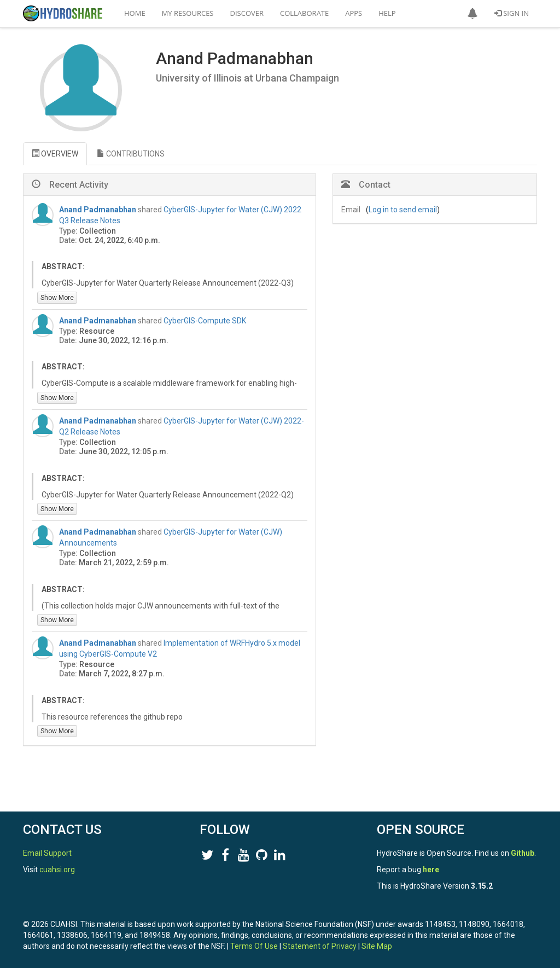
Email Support (47, 853)
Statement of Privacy (320, 946)
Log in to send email (403, 210)
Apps (354, 13)
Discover (247, 13)
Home (135, 13)
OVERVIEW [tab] (55, 154)
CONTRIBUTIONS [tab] (131, 154)
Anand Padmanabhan (98, 210)
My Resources (188, 13)
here (431, 870)
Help (387, 13)
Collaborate (304, 13)
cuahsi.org (57, 870)
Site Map (377, 946)
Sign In (512, 13)
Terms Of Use (254, 946)
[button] (472, 14)
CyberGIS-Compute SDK (205, 321)
